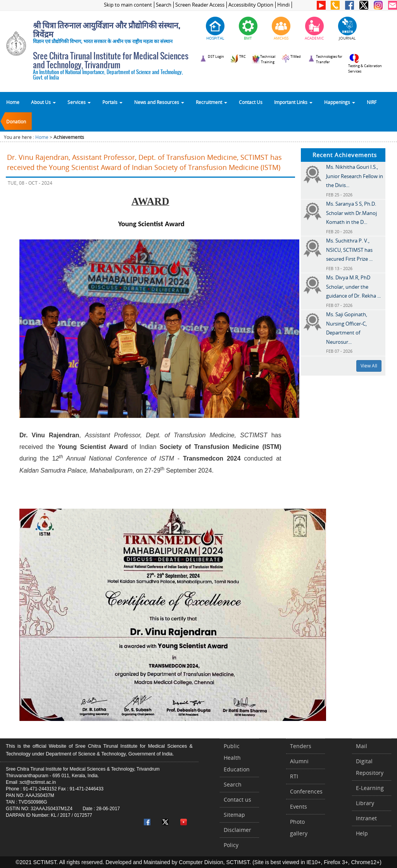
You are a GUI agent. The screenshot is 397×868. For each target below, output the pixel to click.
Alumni (299, 761)
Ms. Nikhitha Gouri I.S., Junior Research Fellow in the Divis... (355, 176)
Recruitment (211, 102)
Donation (16, 121)
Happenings (340, 102)
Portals (112, 102)
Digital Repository (370, 767)
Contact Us (251, 102)
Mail (362, 746)
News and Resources (159, 102)
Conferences (306, 791)
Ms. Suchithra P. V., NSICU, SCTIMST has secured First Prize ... (349, 250)
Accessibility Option (251, 5)
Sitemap (234, 815)
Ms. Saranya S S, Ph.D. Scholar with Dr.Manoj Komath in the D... (351, 213)
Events (299, 806)
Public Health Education (237, 758)
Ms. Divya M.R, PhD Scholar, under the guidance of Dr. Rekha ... (353, 287)
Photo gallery (299, 827)
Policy (231, 845)
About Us (43, 102)
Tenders (301, 746)
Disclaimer (237, 830)
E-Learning (370, 788)
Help (362, 833)
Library (365, 803)
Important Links (293, 102)
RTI (294, 776)
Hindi (283, 5)
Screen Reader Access (200, 5)
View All (369, 366)
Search (164, 5)
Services (79, 102)
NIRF (372, 102)
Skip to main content (128, 5)
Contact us (237, 800)
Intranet (366, 818)
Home (13, 102)
